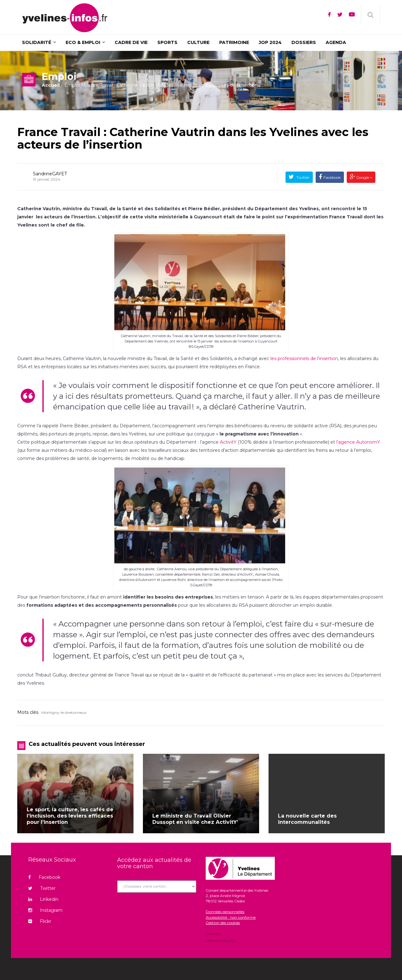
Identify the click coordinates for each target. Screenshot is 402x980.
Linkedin (43, 899)
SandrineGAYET (50, 174)
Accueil (51, 85)
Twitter (303, 177)
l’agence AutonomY (358, 442)
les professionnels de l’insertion (304, 359)
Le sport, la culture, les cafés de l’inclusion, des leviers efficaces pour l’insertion (70, 816)
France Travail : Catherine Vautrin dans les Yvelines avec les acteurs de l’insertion (193, 138)
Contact (213, 934)
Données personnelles (225, 912)
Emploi (72, 85)
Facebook (332, 177)
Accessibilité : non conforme (231, 917)
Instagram (45, 910)
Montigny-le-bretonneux (64, 712)
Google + (364, 177)
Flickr (40, 921)
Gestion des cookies (223, 923)
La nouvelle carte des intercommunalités (307, 819)
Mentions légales (220, 940)
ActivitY (228, 442)
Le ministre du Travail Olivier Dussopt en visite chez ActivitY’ (195, 819)
